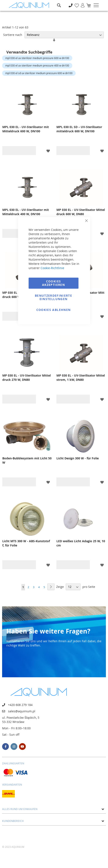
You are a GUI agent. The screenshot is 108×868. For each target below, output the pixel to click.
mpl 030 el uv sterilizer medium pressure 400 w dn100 (37, 65)
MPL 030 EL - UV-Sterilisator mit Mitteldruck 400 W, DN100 (26, 212)
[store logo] (30, 5)
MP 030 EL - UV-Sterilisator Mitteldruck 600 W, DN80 (81, 212)
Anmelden (81, 3)
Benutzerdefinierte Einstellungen (53, 297)
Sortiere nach (13, 35)
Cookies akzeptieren (53, 283)
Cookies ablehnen (54, 310)
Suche (59, 2)
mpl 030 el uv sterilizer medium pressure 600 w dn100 (37, 58)
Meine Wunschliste (76, 3)
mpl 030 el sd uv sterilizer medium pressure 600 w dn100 (39, 73)
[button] (48, 151)
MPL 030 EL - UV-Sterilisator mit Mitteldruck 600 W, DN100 (26, 129)
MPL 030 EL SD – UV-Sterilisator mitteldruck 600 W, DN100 (79, 129)
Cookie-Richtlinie (52, 268)
